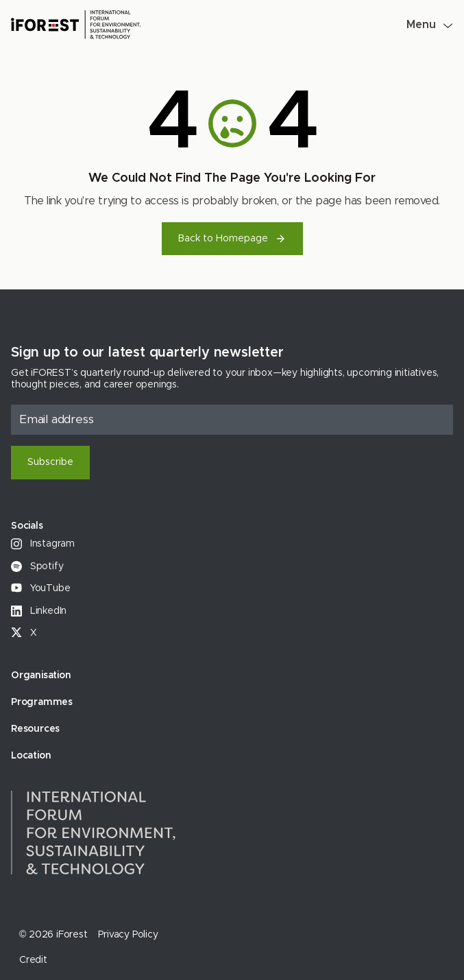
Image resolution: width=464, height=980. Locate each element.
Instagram (43, 544)
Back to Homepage (232, 239)
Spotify (37, 566)
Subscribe (50, 462)
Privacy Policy (128, 935)
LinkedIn (39, 611)
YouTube (40, 588)
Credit (33, 960)
